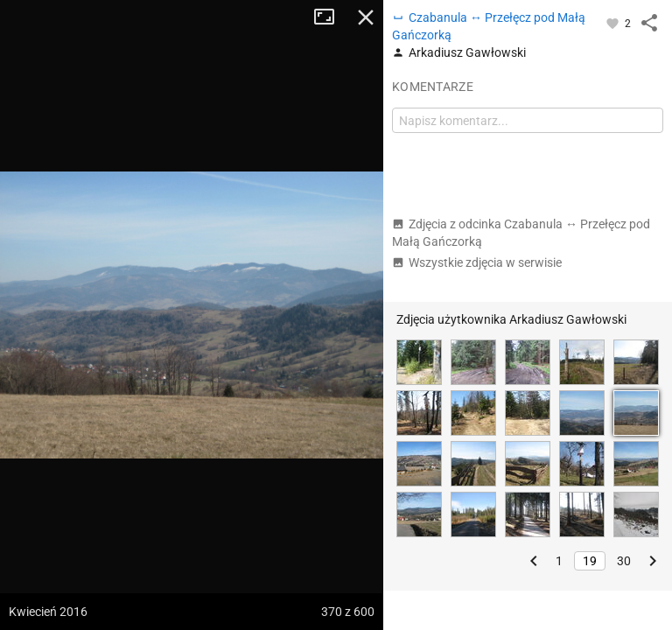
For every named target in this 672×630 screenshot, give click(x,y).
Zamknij (366, 17)
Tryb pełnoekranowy (331, 17)
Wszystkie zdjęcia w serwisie (477, 262)
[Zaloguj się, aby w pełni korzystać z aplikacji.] (614, 23)
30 (624, 561)
